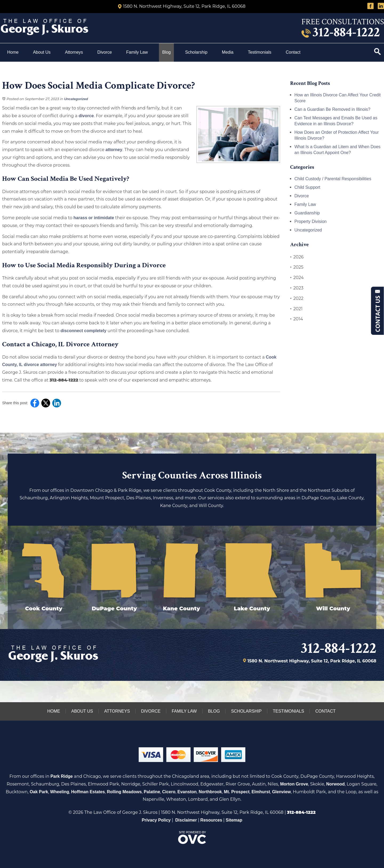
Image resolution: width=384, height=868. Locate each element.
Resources (211, 820)
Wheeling (60, 792)
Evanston (187, 792)
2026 (297, 257)
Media (228, 52)
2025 (297, 267)
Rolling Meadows (124, 792)
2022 (297, 299)
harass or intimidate (94, 218)
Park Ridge (62, 776)
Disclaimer (186, 820)
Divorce (105, 52)
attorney (114, 150)
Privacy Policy (156, 820)
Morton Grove (294, 784)
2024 (297, 278)
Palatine (152, 792)
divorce (86, 116)
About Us (42, 52)
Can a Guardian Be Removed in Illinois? (332, 109)
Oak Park (39, 792)
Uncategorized (76, 99)
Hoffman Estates (88, 792)
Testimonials (259, 52)
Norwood (335, 784)
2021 (296, 309)
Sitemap (234, 820)
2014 (297, 319)
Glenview (281, 792)
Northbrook (210, 792)
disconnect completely (84, 331)
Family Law (137, 52)
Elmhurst (261, 792)
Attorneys (74, 52)
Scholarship (196, 52)
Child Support (307, 187)
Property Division (311, 221)
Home (13, 52)
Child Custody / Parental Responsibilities (333, 179)
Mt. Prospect (237, 792)
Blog (166, 52)
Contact (294, 52)
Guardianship (307, 213)
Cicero (169, 792)
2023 (297, 288)
